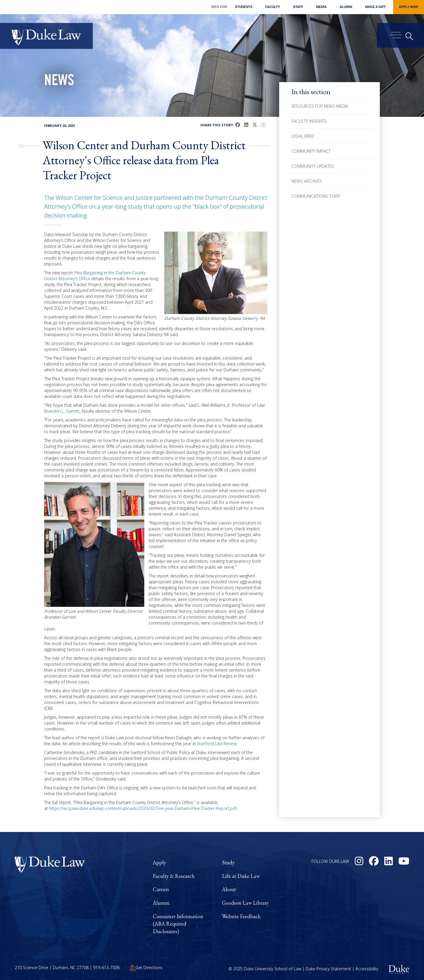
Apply (159, 862)
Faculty (273, 7)
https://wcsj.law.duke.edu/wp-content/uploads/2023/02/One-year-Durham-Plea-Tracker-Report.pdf (143, 808)
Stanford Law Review (217, 744)
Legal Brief (303, 136)
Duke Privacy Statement (328, 969)
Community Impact (311, 151)
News (59, 82)
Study (228, 862)
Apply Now (409, 7)
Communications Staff (316, 196)
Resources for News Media (320, 106)
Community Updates (313, 166)
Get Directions (146, 967)
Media (321, 7)
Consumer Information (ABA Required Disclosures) (178, 924)
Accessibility (367, 969)
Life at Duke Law (241, 876)
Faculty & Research (174, 876)
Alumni (346, 7)
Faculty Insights (309, 121)
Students (244, 7)
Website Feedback (241, 916)
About (229, 889)
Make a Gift (376, 7)
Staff (298, 7)
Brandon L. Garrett (62, 411)
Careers (161, 889)
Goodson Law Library (245, 903)
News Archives (307, 181)
